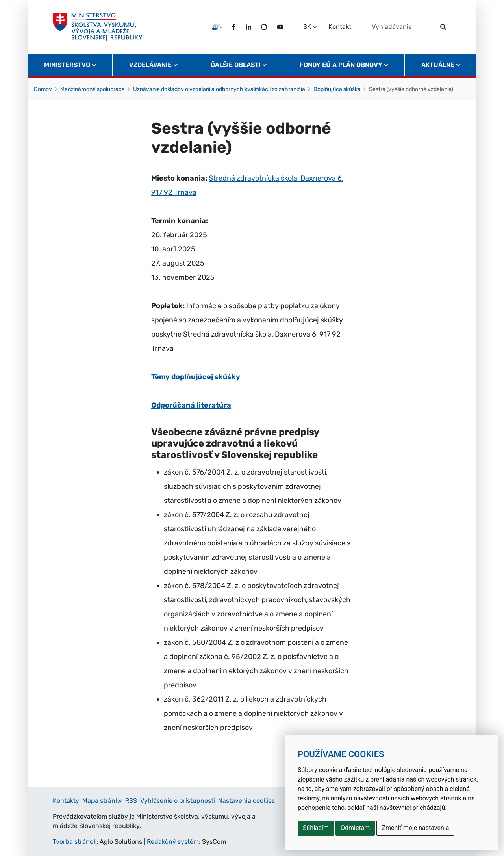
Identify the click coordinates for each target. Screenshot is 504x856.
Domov (43, 89)
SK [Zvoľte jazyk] (307, 27)
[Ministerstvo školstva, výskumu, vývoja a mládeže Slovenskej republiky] (98, 27)
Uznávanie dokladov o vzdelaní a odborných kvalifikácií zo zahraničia (219, 89)
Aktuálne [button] (438, 65)
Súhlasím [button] (316, 828)
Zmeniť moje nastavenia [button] (415, 828)
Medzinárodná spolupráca (93, 89)
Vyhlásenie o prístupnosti (178, 801)
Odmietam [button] (355, 828)
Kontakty (66, 801)
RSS (131, 801)
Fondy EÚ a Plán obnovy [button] (341, 65)
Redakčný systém (173, 842)
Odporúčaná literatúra (191, 405)
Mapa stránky (102, 801)
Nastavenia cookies (246, 801)
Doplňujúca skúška (337, 89)
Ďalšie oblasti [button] (236, 65)
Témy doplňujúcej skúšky (196, 377)
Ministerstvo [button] (67, 65)
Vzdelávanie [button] (150, 65)
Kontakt (340, 27)
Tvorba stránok (75, 842)
